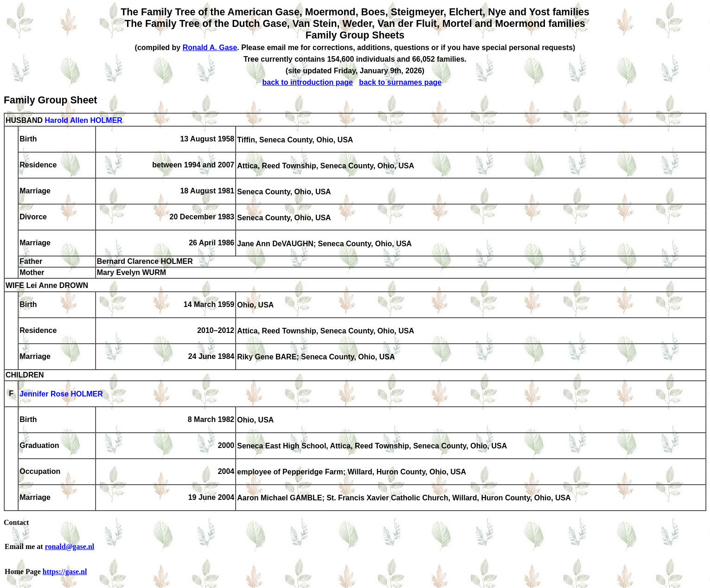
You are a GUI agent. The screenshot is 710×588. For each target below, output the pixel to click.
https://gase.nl (65, 572)
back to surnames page (400, 82)
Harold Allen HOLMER (83, 120)
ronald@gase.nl (70, 546)
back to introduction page (307, 82)
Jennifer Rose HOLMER (61, 394)
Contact (16, 522)
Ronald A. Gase (210, 48)
